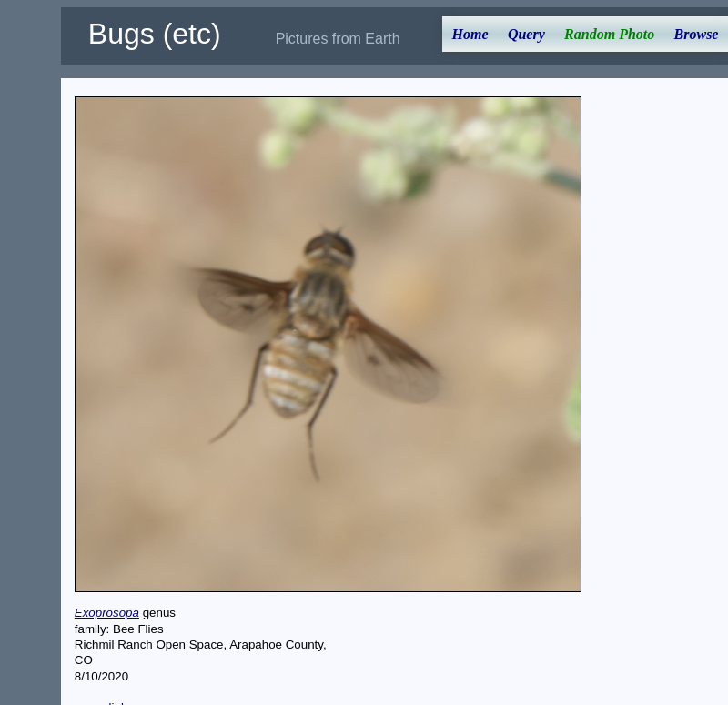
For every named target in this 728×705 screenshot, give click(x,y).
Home (470, 34)
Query (526, 34)
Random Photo (609, 34)
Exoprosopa (107, 613)
